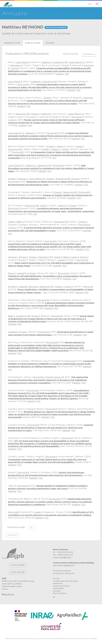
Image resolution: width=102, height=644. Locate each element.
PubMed (59, 74)
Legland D (21, 273)
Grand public (58, 588)
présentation (12, 43)
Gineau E (61, 146)
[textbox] (89, 54)
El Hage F (51, 146)
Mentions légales (90, 638)
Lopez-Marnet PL (77, 62)
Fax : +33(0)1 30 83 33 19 (63, 555)
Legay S (75, 257)
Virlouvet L (23, 179)
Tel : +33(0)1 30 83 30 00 (63, 552)
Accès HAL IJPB (17, 572)
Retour (12, 535)
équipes (50, 43)
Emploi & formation (61, 586)
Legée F (66, 149)
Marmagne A (16, 65)
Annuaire (57, 591)
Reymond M (23, 84)
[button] (91, 4)
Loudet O (38, 512)
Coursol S (15, 68)
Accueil (56, 578)
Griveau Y (48, 98)
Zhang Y (12, 273)
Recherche (58, 583)
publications (33, 43)
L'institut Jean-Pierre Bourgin (65, 581)
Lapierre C (56, 149)
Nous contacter (60, 593)
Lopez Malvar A (23, 62)
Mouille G (46, 149)
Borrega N (34, 287)
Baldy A (20, 222)
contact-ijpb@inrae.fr (62, 557)
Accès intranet (18, 565)
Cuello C (12, 222)
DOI (67, 74)
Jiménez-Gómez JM (55, 377)
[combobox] (89, 54)
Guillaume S (47, 62)
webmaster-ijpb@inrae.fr (64, 565)
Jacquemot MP (60, 62)
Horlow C (84, 257)
